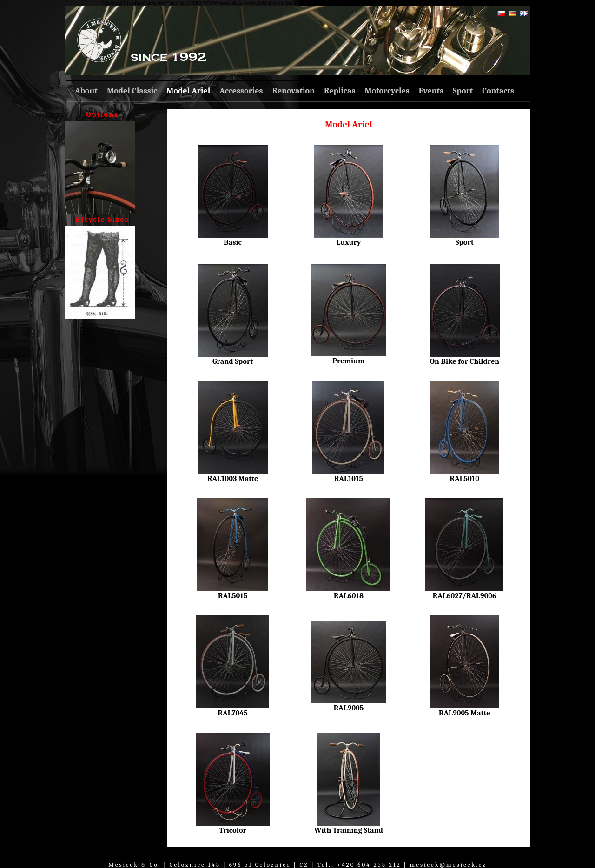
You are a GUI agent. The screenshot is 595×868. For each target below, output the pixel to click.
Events (431, 91)
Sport (463, 91)
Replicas (340, 91)
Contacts (498, 91)
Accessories (241, 91)
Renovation (294, 91)
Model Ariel (188, 91)
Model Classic (132, 91)
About (86, 91)
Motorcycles (387, 91)
